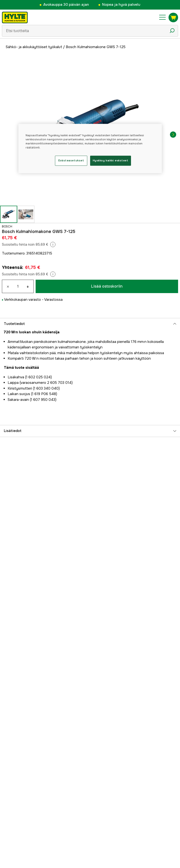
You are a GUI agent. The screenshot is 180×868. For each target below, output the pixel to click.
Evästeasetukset (71, 160)
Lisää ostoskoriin (107, 286)
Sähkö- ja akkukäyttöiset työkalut (34, 47)
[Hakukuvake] (172, 31)
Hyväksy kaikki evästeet (111, 160)
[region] (90, 148)
